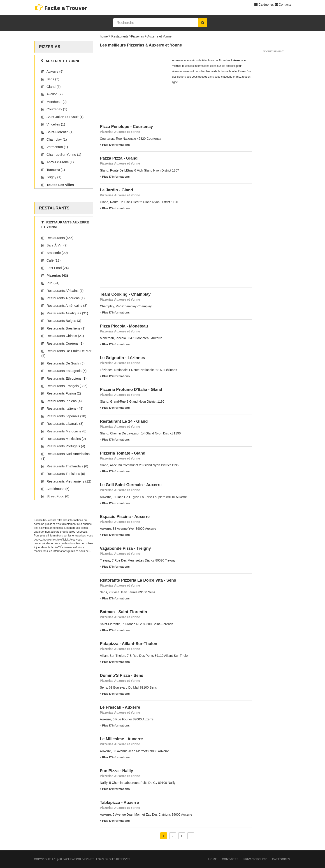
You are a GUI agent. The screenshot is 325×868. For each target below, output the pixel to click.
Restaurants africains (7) (65, 291)
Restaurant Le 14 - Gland (124, 421)
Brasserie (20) (57, 253)
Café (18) (54, 260)
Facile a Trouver (66, 8)
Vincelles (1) (56, 124)
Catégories (264, 5)
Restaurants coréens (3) (65, 343)
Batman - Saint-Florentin (124, 612)
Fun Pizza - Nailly (117, 771)
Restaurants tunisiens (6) (66, 474)
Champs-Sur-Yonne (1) (64, 154)
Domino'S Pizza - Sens (122, 675)
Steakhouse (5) (58, 489)
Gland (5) (54, 87)
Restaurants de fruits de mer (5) (66, 353)
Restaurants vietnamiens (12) (69, 481)
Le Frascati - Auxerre (120, 707)
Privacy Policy (255, 859)
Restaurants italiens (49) (65, 408)
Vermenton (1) (57, 147)
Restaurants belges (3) (64, 321)
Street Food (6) (58, 496)
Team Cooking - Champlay (125, 294)
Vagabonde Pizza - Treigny (125, 548)
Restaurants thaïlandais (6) (67, 466)
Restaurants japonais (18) (66, 416)
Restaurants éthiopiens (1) (67, 378)
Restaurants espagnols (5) (67, 371)
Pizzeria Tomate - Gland (123, 453)
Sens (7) (53, 79)
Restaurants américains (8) (67, 305)
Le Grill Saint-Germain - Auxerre (131, 485)
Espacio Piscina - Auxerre (125, 517)
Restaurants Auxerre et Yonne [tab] (65, 225)
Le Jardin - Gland (117, 190)
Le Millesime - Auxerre (121, 739)
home (104, 36)
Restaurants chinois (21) (65, 336)
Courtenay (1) (57, 109)
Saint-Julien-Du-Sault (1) (65, 117)
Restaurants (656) (60, 238)
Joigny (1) (54, 177)
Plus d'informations (115, 145)
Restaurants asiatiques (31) (67, 313)
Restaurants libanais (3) (65, 424)
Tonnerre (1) (56, 170)
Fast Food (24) (58, 268)
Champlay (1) (57, 139)
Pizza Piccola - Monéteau (124, 326)
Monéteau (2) (57, 102)
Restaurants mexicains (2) (66, 439)
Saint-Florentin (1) (60, 132)
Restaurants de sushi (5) (65, 363)
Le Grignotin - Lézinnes (123, 358)
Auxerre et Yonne (159, 36)
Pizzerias (138, 36)
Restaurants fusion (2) (64, 393)
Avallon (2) (55, 94)
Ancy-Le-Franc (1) (60, 162)
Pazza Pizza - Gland (119, 158)
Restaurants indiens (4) (64, 401)
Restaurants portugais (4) (66, 446)
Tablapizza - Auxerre (120, 803)
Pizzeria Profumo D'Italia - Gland (131, 390)
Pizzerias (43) (57, 275)
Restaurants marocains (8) (66, 431)
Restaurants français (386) (67, 386)
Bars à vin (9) (57, 245)
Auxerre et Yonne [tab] (61, 61)
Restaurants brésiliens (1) (66, 328)
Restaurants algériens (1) (66, 298)
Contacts (283, 5)
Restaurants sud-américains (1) (65, 456)
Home (212, 859)
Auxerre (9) (55, 71)
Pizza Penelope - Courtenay (127, 127)
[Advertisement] (134, 86)
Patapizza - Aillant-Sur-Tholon (129, 644)
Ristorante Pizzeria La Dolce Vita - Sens (138, 580)
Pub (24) (53, 283)
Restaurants (120, 36)
